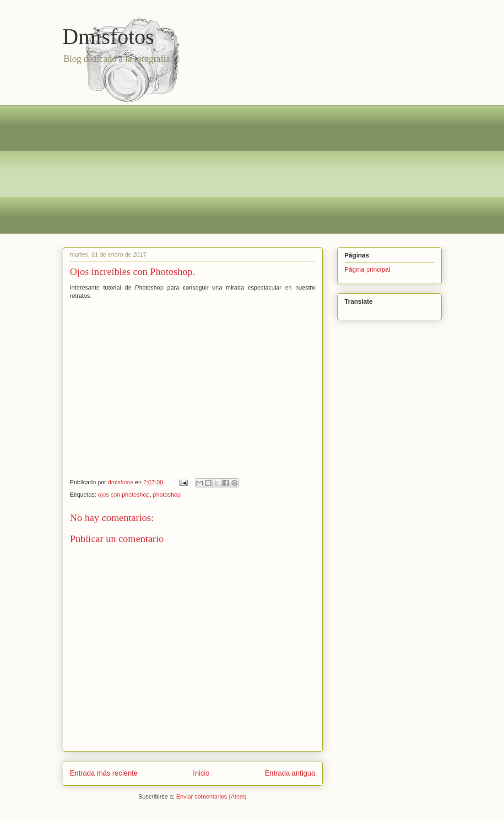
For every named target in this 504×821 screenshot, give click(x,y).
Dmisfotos (108, 36)
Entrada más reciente (104, 773)
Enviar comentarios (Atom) (211, 796)
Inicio (201, 773)
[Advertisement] (252, 170)
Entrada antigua (290, 773)
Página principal (368, 269)
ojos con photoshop (124, 495)
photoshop (167, 495)
